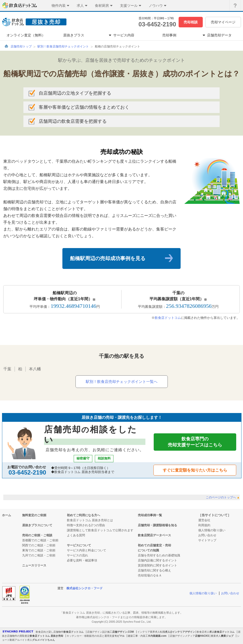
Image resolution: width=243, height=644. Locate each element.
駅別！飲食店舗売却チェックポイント (63, 46)
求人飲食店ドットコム (222, 632)
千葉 (7, 369)
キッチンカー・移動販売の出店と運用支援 (91, 636)
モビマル (119, 636)
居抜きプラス (74, 35)
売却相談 (191, 22)
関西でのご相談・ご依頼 (39, 545)
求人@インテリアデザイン (180, 632)
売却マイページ (223, 22)
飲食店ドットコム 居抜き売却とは (90, 520)
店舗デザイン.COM (123, 632)
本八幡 (35, 369)
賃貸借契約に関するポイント (157, 565)
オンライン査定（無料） (26, 35)
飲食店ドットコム (168, 318)
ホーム (7, 515)
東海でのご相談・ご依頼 (39, 550)
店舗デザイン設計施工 (100, 632)
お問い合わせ (207, 535)
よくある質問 (76, 535)
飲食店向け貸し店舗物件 (50, 632)
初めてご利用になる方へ (84, 515)
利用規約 (204, 525)
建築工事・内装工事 (139, 636)
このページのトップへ (223, 497)
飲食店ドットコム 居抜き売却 (46, 636)
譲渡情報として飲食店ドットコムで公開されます (100, 530)
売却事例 (169, 35)
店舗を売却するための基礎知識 (159, 555)
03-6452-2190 (157, 24)
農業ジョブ (227, 636)
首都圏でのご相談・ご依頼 (40, 540)
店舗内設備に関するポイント (157, 560)
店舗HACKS (202, 636)
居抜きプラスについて (37, 525)
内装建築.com (158, 636)
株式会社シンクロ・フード (85, 588)
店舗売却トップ (21, 46)
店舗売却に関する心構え (154, 570)
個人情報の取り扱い (212, 530)
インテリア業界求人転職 (151, 632)
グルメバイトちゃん (44, 640)
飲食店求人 (203, 632)
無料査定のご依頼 (34, 515)
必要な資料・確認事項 (82, 560)
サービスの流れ (77, 555)
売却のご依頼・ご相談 (37, 535)
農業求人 (216, 636)
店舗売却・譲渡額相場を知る (157, 525)
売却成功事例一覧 (150, 515)
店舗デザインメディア (182, 636)
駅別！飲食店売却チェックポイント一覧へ (122, 382)
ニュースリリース (34, 565)
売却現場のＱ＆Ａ (150, 575)
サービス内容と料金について (87, 550)
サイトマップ (207, 540)
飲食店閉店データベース (154, 535)
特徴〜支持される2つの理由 (86, 525)
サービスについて (79, 545)
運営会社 (204, 520)
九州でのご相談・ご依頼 (39, 555)
